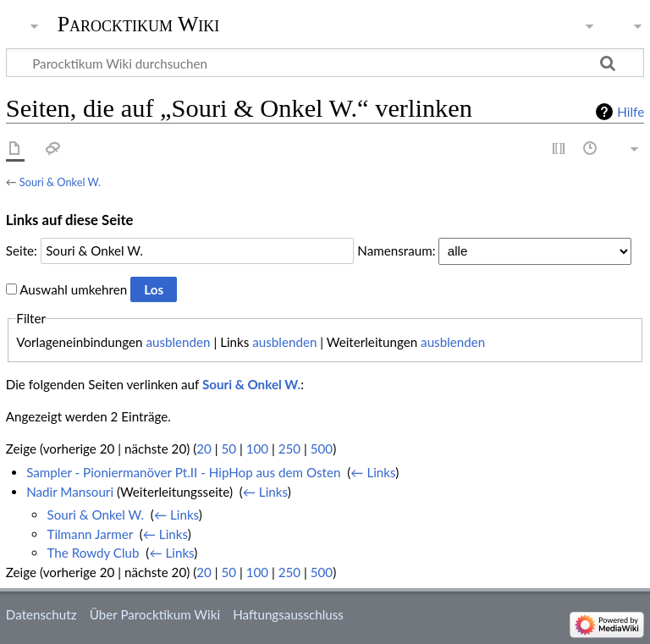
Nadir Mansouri (70, 492)
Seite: (22, 250)
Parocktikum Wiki (139, 23)
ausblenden (178, 342)
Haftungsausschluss (288, 614)
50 (229, 449)
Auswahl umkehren (73, 289)
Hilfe (631, 112)
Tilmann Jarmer (90, 534)
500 (322, 449)
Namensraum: (396, 250)
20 (204, 449)
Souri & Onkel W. (60, 182)
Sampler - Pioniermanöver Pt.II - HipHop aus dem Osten (183, 472)
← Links (373, 472)
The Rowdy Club (93, 553)
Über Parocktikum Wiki (155, 614)
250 (289, 449)
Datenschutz (41, 614)
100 (257, 449)
